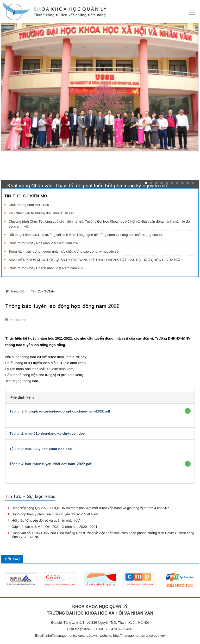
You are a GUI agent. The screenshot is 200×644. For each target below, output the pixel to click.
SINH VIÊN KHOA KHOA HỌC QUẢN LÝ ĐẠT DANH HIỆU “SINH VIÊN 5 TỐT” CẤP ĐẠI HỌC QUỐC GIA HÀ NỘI (94, 260)
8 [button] (182, 183)
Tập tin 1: (60, 411)
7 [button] (177, 183)
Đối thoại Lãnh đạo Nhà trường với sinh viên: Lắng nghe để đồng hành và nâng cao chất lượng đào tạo (86, 235)
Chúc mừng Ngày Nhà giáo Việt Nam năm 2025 (45, 243)
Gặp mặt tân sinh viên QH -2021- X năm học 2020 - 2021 (54, 527)
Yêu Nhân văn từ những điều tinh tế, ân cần (42, 213)
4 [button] (162, 183)
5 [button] (167, 183)
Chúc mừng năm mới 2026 (29, 205)
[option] (100, 88)
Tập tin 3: (40, 449)
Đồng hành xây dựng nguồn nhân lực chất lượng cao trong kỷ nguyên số (64, 251)
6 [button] (172, 183)
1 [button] (146, 183)
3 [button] (156, 183)
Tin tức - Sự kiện (43, 291)
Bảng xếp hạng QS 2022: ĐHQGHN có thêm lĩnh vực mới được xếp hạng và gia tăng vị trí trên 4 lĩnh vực (90, 508)
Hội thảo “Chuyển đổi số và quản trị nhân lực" (46, 520)
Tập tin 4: (50, 464)
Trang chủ (17, 291)
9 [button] (188, 183)
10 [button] (193, 183)
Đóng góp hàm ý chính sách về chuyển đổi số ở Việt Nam (55, 514)
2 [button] (151, 183)
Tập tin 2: (47, 433)
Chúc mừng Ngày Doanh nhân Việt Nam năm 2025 (47, 268)
